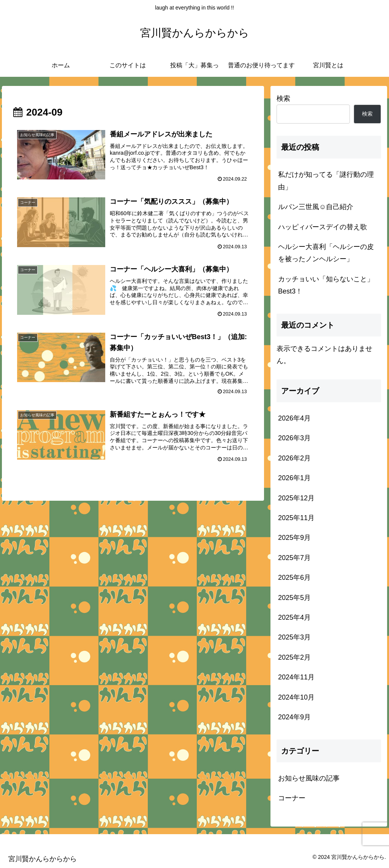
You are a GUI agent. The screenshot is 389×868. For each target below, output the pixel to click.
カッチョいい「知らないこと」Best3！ (326, 285)
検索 (283, 98)
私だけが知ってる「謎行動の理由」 (326, 181)
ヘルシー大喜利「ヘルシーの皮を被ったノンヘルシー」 (326, 253)
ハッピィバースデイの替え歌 (323, 227)
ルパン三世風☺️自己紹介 (316, 207)
